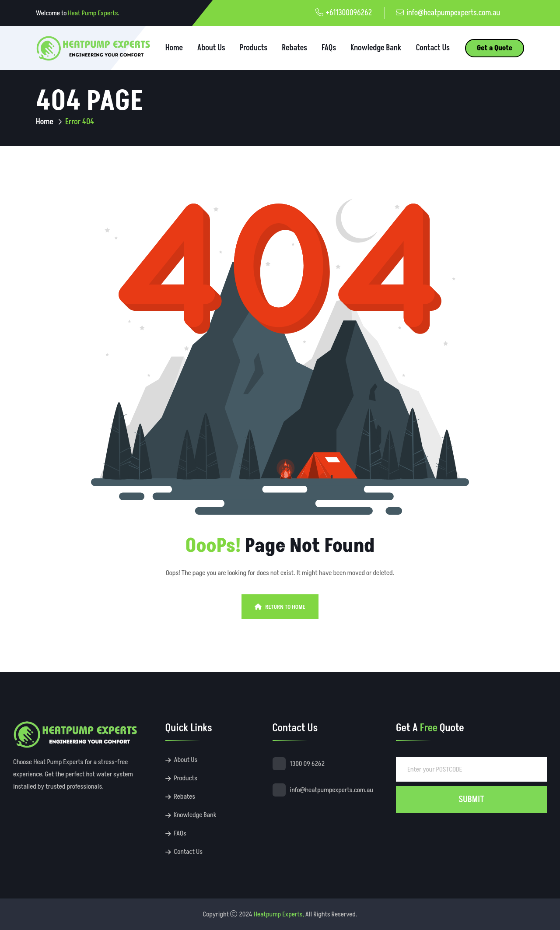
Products (254, 48)
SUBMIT (471, 800)
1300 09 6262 (307, 764)
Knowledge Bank (376, 48)
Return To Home (280, 607)
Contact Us (433, 48)
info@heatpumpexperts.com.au (453, 13)
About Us (211, 48)
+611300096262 (349, 13)
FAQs (329, 48)
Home (174, 48)
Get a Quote (495, 48)
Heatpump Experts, (279, 914)
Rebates (294, 48)
